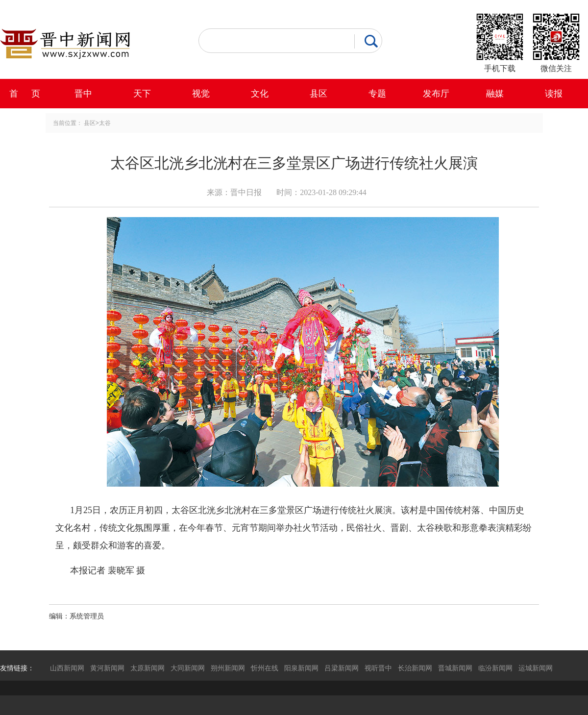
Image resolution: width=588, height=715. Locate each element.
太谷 (105, 123)
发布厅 (436, 94)
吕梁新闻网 (342, 668)
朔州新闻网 (228, 668)
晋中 (83, 94)
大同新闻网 (188, 668)
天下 (142, 94)
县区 (318, 94)
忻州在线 (265, 668)
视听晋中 (378, 668)
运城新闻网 (536, 668)
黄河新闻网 (107, 668)
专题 (377, 94)
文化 (260, 94)
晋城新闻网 (455, 668)
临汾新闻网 (495, 668)
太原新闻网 (147, 668)
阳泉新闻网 (301, 668)
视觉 (201, 94)
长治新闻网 (415, 668)
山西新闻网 (67, 668)
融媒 (495, 94)
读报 (554, 94)
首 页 (25, 94)
